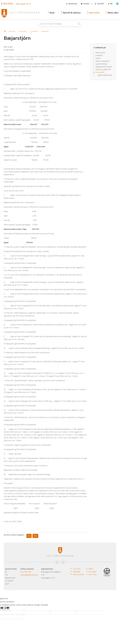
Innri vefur (92, 575)
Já (29, 536)
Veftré (91, 569)
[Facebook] (57, 562)
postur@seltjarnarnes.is (29, 575)
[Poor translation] (7, 608)
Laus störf (77, 569)
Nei (35, 536)
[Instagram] (63, 562)
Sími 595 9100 (26, 572)
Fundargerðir (34, 31)
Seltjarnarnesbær (5, 31)
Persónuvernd (78, 575)
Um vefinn (92, 572)
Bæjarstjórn (45, 31)
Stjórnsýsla (12, 31)
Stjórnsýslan (23, 31)
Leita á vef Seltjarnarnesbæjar (51, 24)
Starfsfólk (76, 572)
